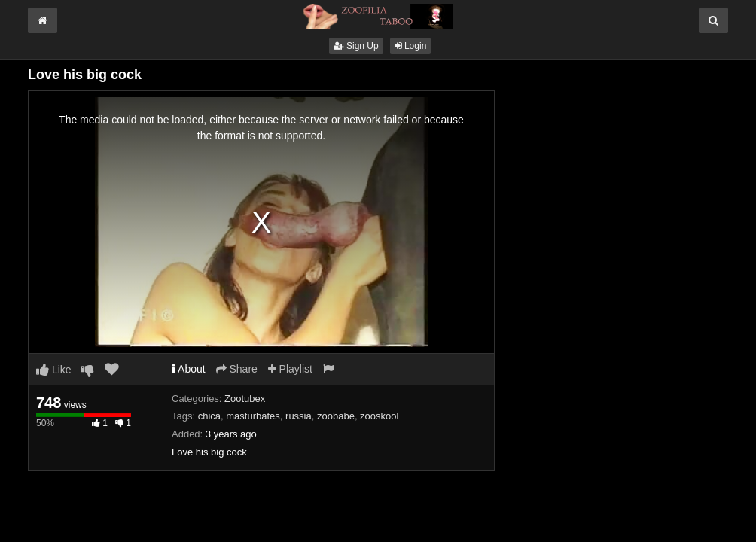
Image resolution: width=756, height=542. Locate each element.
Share (237, 369)
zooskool (379, 416)
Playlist (290, 369)
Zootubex (245, 399)
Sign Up (356, 46)
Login (411, 46)
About (189, 369)
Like (54, 370)
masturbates (253, 416)
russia (299, 416)
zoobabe (336, 416)
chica (209, 416)
